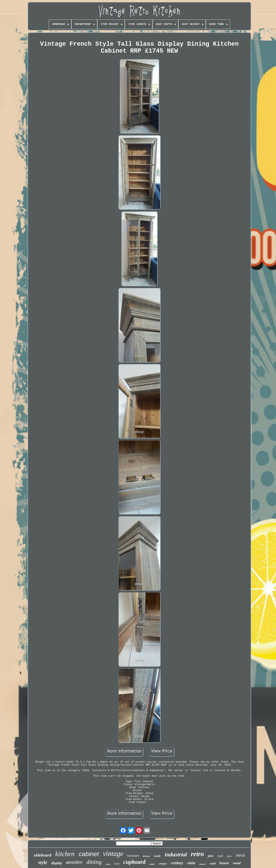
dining (94, 862)
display (57, 863)
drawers (203, 864)
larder (152, 864)
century (177, 863)
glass (229, 856)
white (191, 863)
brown (224, 863)
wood (237, 863)
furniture (133, 856)
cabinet (89, 854)
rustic (157, 856)
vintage (113, 854)
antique (163, 864)
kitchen (65, 854)
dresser (146, 856)
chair (117, 864)
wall (220, 856)
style (43, 862)
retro (197, 854)
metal (240, 855)
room (108, 864)
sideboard (43, 855)
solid (213, 863)
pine (211, 856)
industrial (176, 854)
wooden (74, 863)
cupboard (134, 862)
